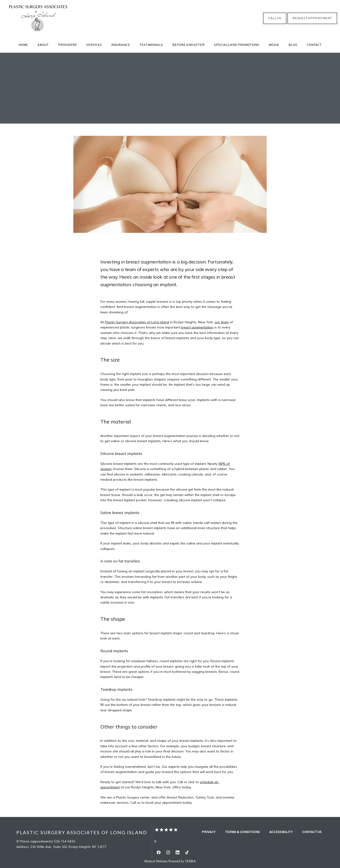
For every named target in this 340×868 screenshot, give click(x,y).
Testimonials (151, 45)
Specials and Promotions (237, 45)
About (43, 45)
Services (94, 45)
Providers (67, 45)
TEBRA (190, 861)
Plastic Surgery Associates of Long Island (137, 322)
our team (222, 322)
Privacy (209, 832)
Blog (293, 45)
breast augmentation (197, 327)
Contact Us (312, 832)
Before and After (188, 45)
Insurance (121, 45)
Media (274, 45)
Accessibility (281, 832)
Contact (314, 45)
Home (23, 45)
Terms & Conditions (242, 832)
